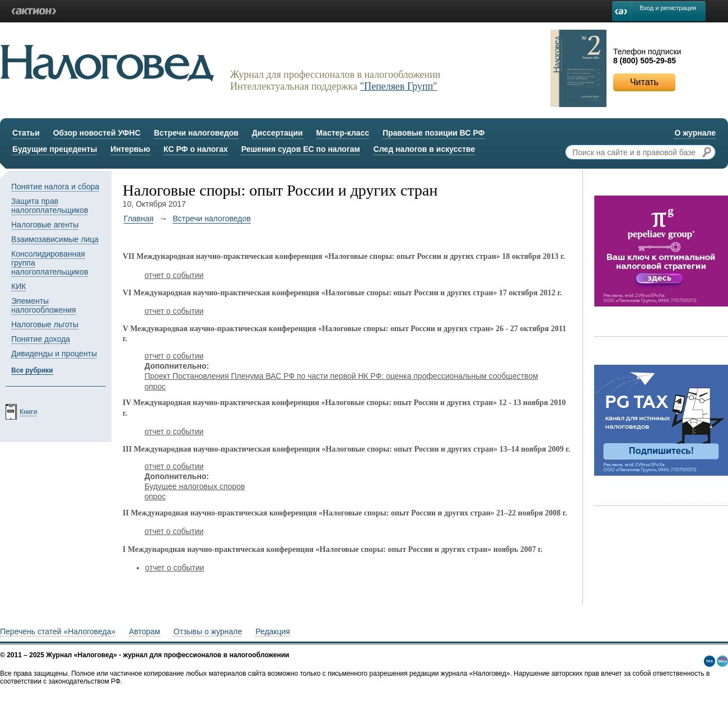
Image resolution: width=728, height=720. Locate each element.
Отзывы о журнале (208, 631)
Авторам (144, 631)
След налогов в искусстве (424, 149)
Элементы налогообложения (44, 305)
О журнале (695, 133)
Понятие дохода (41, 339)
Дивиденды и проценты (54, 354)
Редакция (273, 631)
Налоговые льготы (45, 324)
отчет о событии (174, 275)
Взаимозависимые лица (55, 239)
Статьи (26, 133)
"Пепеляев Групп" (399, 86)
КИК (18, 286)
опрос (155, 387)
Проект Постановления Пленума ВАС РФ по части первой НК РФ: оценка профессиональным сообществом (341, 376)
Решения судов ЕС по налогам (301, 149)
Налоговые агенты (45, 225)
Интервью (130, 149)
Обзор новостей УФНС (97, 133)
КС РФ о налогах (196, 149)
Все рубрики (32, 370)
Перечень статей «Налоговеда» (58, 631)
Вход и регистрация (668, 8)
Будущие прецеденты (55, 149)
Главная (139, 219)
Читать (644, 82)
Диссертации (277, 133)
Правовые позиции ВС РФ (433, 133)
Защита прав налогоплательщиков (50, 206)
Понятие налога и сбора (55, 187)
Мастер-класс (343, 133)
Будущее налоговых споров (195, 486)
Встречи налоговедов (196, 133)
